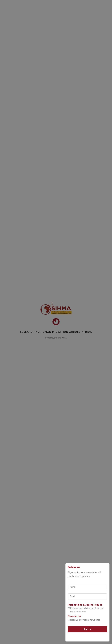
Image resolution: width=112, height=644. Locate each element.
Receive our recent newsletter (85, 620)
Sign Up (87, 629)
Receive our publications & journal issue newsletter (87, 610)
